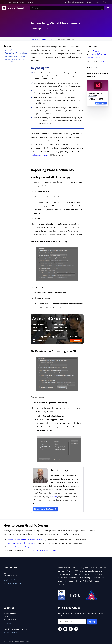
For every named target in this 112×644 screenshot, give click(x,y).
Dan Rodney (94, 51)
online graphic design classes (24, 547)
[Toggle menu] (108, 8)
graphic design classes (39, 155)
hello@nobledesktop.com (13, 583)
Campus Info (9, 623)
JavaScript (53, 497)
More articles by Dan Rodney (45, 509)
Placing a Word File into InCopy (16, 53)
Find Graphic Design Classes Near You (22, 543)
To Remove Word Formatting (15, 56)
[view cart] (97, 2)
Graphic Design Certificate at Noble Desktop (24, 540)
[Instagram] (76, 629)
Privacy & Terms (25, 642)
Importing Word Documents (13, 50)
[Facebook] (71, 629)
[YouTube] (65, 629)
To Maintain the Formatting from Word (15, 60)
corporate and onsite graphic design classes (40, 550)
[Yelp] (60, 629)
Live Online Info (10, 632)
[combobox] (67, 8)
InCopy (101, 61)
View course (101, 103)
